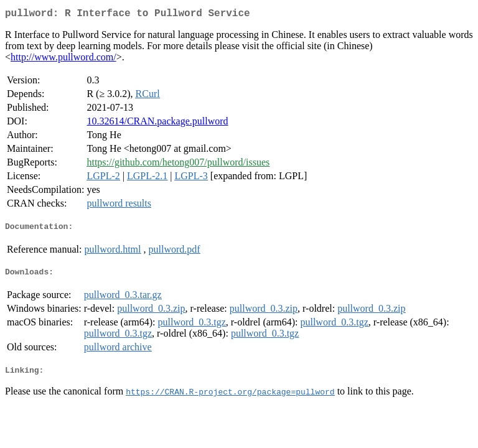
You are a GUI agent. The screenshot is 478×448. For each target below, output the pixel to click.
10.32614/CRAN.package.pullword (157, 124)
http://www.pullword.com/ (63, 59)
